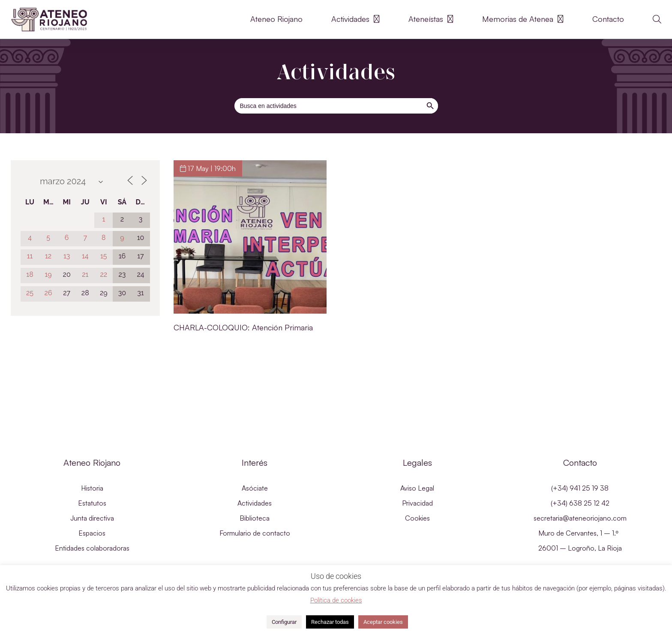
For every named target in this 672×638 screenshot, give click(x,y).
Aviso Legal (417, 488)
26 (48, 293)
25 (30, 293)
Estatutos (92, 503)
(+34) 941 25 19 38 (580, 488)
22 (103, 274)
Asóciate (255, 488)
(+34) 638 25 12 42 (580, 503)
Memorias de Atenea (523, 19)
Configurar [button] (284, 622)
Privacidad (417, 503)
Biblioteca (255, 518)
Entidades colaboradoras (92, 548)
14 (85, 256)
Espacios (92, 533)
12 (48, 256)
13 (67, 256)
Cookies (417, 518)
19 (48, 274)
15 (104, 256)
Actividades (355, 19)
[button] (657, 19)
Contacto (608, 19)
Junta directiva (92, 518)
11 (30, 256)
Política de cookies (336, 600)
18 (30, 274)
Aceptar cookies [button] (383, 622)
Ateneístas (431, 19)
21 (85, 274)
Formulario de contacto (255, 533)
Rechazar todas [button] (330, 622)
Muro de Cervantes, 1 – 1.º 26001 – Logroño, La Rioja (580, 541)
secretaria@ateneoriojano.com (580, 518)
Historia (92, 488)
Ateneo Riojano (276, 19)
